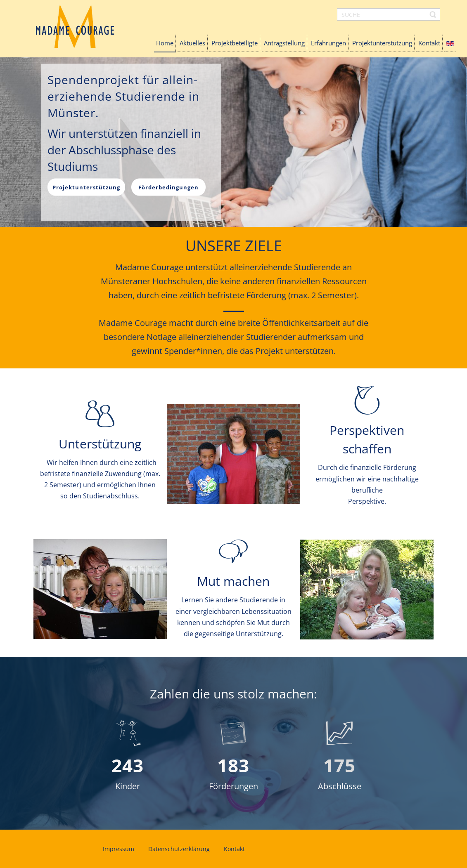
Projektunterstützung (86, 187)
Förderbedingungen (168, 187)
